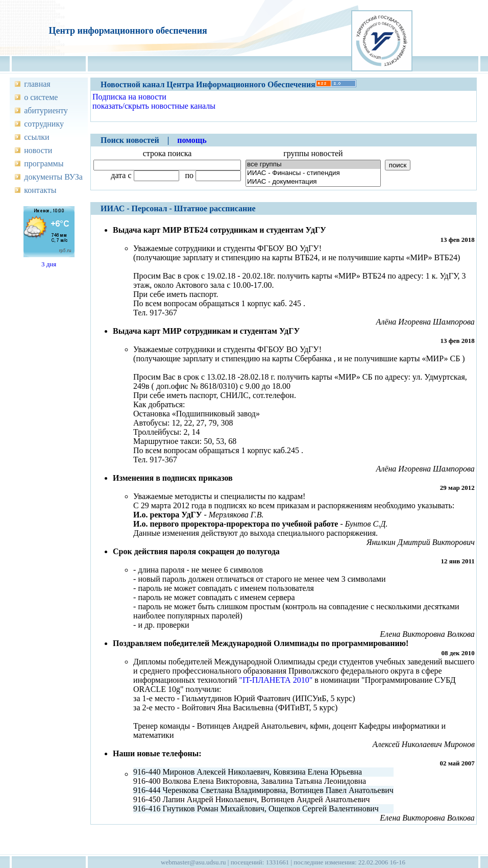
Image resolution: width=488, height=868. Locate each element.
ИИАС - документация (313, 182)
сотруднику (44, 124)
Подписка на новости (129, 97)
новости (38, 150)
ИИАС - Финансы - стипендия (313, 173)
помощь (192, 140)
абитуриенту (46, 110)
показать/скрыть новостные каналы (154, 106)
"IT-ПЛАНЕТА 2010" (276, 680)
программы (44, 164)
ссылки (36, 137)
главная (37, 84)
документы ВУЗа (53, 177)
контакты (40, 190)
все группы (313, 165)
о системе (41, 97)
